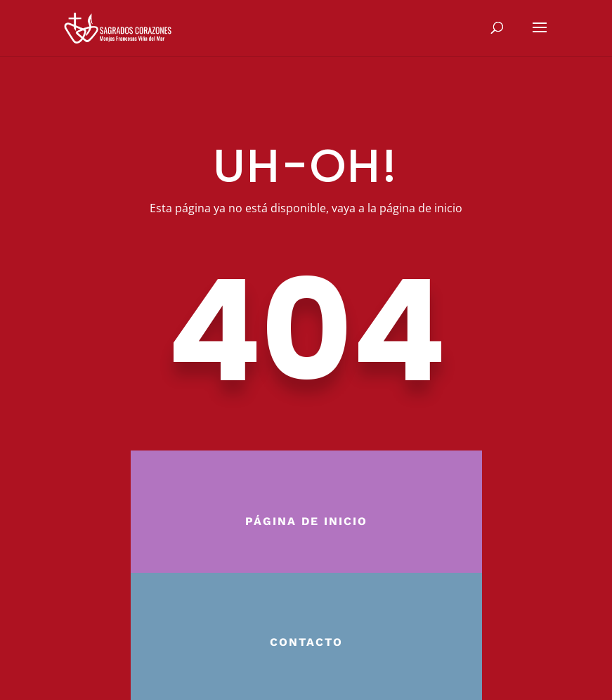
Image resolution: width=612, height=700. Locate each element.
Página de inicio (306, 521)
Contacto (306, 642)
